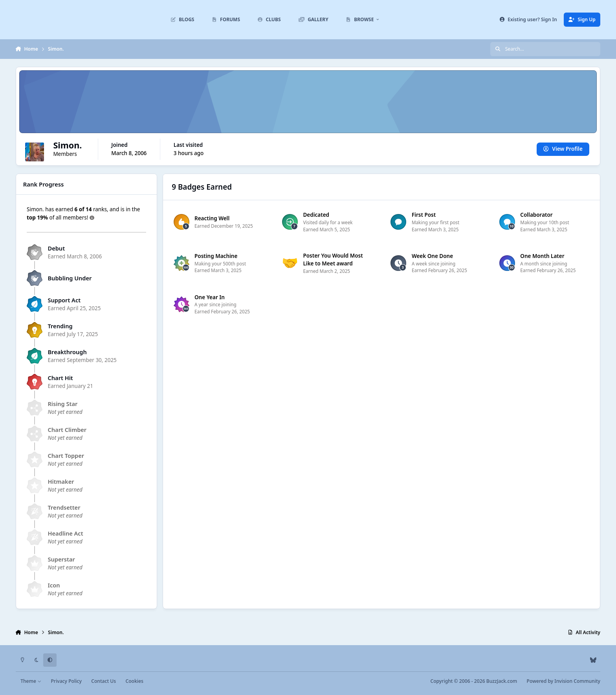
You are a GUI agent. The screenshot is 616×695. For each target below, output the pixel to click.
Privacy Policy (66, 681)
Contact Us (104, 681)
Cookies (134, 681)
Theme (31, 681)
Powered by (564, 681)
